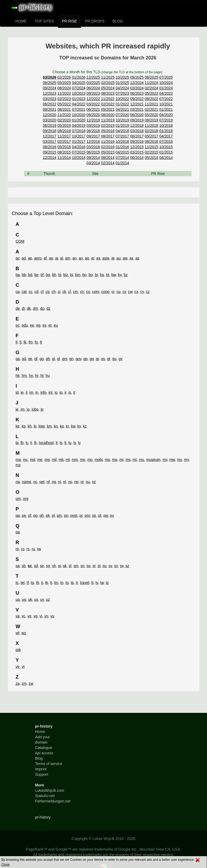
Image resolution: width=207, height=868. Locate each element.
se (42, 566)
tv (97, 583)
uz (48, 599)
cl (69, 292)
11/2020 (64, 115)
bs (102, 275)
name (27, 482)
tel (23, 583)
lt (65, 443)
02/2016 (108, 147)
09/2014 (93, 158)
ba (18, 275)
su (105, 566)
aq (87, 258)
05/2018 (108, 131)
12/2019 (93, 120)
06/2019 (50, 125)
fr (41, 342)
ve (30, 616)
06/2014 (137, 158)
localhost (46, 443)
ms (128, 460)
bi (60, 275)
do (42, 308)
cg (48, 292)
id (17, 392)
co (88, 292)
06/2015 (93, 152)
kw (73, 426)
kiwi (42, 426)
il (26, 392)
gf (36, 359)
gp (85, 359)
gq (92, 359)
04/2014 (166, 158)
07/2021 (79, 109)
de (18, 308)
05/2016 (64, 147)
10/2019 (122, 120)
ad (24, 258)
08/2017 (108, 136)
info (43, 392)
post (74, 515)
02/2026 (64, 77)
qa (18, 532)
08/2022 (152, 99)
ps (94, 515)
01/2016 (122, 147)
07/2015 (79, 152)
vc (24, 616)
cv (124, 292)
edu (25, 325)
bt (108, 275)
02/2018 (152, 131)
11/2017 (64, 136)
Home (40, 732)
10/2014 (79, 158)
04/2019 (79, 125)
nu (88, 482)
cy (142, 292)
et (50, 325)
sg (48, 566)
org (26, 499)
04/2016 (79, 147)
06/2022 (50, 104)
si (59, 566)
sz (127, 566)
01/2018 (166, 131)
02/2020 (64, 120)
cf (42, 292)
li (31, 443)
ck (64, 292)
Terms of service (49, 764)
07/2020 (122, 115)
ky (79, 426)
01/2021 (166, 109)
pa (18, 515)
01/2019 (122, 125)
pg (36, 515)
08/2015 (64, 152)
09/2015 (50, 152)
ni (59, 482)
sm (76, 566)
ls (61, 443)
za (18, 683)
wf (18, 633)
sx (116, 566)
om (18, 499)
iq (61, 392)
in (37, 392)
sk (65, 566)
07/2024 (79, 88)
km (49, 426)
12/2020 (50, 115)
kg (24, 426)
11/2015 (152, 147)
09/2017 (93, 136)
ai (56, 258)
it (74, 392)
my (186, 460)
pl (53, 515)
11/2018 (152, 125)
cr (113, 292)
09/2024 (50, 88)
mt (135, 460)
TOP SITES (44, 21)
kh (30, 426)
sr (94, 566)
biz (66, 275)
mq (115, 460)
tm (56, 583)
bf (42, 275)
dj (23, 308)
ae (30, 258)
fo (36, 342)
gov (79, 359)
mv (165, 460)
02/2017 (64, 142)
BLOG (118, 21)
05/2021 (108, 109)
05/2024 (108, 88)
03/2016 (93, 147)
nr (82, 482)
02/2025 (108, 83)
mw (172, 460)
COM (20, 241)
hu (48, 376)
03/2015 (137, 152)
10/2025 (122, 77)
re (17, 549)
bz (126, 275)
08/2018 (64, 131)
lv (75, 443)
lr (57, 443)
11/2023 (64, 93)
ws (24, 633)
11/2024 (152, 83)
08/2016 (152, 142)
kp (62, 426)
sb (24, 566)
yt (23, 667)
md (32, 460)
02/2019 (108, 125)
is (70, 392)
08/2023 (108, 93)
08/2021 (64, 109)
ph (42, 515)
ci (59, 292)
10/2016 (122, 142)
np (76, 482)
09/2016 (137, 142)
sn (82, 566)
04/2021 (122, 109)
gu (114, 359)
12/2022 (93, 99)
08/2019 (152, 120)
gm (65, 359)
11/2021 (152, 104)
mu (141, 460)
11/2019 (108, 120)
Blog (39, 758)
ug (24, 599)
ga (18, 359)
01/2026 (79, 77)
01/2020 (79, 120)
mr (122, 460)
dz (48, 308)
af (45, 258)
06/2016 (50, 147)
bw (114, 275)
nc (35, 482)
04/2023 (166, 93)
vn (46, 616)
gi (54, 359)
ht (42, 376)
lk (36, 443)
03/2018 (137, 131)
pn (66, 515)
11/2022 (108, 99)
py (112, 515)
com (96, 292)
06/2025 (50, 83)
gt (109, 359)
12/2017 (50, 136)
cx (136, 292)
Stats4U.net (45, 796)
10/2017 (79, 136)
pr (81, 515)
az (137, 258)
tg (32, 583)
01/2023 (79, 99)
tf (28, 583)
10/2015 (166, 147)
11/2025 (108, 77)
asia (106, 258)
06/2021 (93, 109)
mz (18, 465)
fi (17, 342)
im (31, 392)
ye (18, 667)
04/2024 (122, 88)
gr (97, 359)
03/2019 (93, 125)
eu (56, 325)
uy (42, 599)
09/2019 (137, 120)
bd (30, 275)
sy (122, 566)
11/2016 (108, 142)
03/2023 (50, 99)
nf (48, 482)
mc (26, 460)
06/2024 (93, 88)
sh (54, 566)
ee (32, 325)
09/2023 (93, 93)
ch (54, 292)
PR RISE (69, 21)
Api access (44, 753)
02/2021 (152, 109)
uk (30, 599)
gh (48, 359)
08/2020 (108, 115)
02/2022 (108, 104)
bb (24, 275)
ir (65, 392)
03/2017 (50, 142)
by (120, 275)
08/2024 (64, 88)
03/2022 (93, 104)
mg (47, 460)
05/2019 (64, 125)
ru (33, 549)
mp (107, 460)
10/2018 (166, 125)
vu (52, 616)
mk (61, 460)
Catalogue (44, 748)
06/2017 (137, 136)
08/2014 (108, 158)
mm (75, 460)
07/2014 (122, 158)
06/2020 (137, 115)
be (37, 275)
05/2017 (152, 136)
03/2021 (137, 109)
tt (92, 583)
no (70, 482)
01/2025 (122, 83)
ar (93, 258)
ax (131, 258)
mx (180, 460)
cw (130, 292)
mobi (99, 460)
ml (68, 460)
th (38, 583)
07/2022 (166, 99)
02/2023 (64, 99)
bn (84, 275)
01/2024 (166, 88)
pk (48, 515)
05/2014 (152, 158)
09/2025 (137, 77)
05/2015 (108, 152)
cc (31, 292)
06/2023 (137, 93)
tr (77, 583)
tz (107, 583)
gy (121, 359)
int (51, 392)
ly (79, 443)
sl (70, 566)
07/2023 (122, 93)
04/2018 (122, 131)
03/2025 (93, 83)
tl (51, 583)
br (96, 275)
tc (17, 583)
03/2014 (93, 163)
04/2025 (79, 83)
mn (83, 460)
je (17, 409)
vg (35, 616)
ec (18, 325)
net (42, 482)
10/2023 (79, 93)
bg (48, 275)
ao (81, 258)
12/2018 (137, 125)
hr (37, 376)
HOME (21, 21)
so (89, 566)
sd (36, 566)
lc (27, 443)
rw (39, 549)
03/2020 (50, 120)
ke (18, 426)
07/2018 (79, 131)
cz (148, 292)
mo (90, 460)
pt (100, 515)
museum (153, 460)
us (36, 599)
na (18, 482)
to (67, 583)
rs (28, 549)
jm (23, 409)
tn (62, 583)
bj (72, 275)
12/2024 (137, 83)
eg (38, 325)
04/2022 (79, 104)
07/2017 (122, 136)
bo (91, 275)
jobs (35, 409)
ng (54, 482)
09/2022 (137, 99)
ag (51, 258)
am (68, 258)
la (17, 443)
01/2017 (79, 142)
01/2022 (122, 104)
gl (58, 359)
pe (24, 515)
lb (22, 443)
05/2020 (152, 115)
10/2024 (166, 83)
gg (42, 359)
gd (24, 359)
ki (35, 426)
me (40, 460)
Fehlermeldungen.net (53, 801)
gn (71, 359)
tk (47, 583)
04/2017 (166, 136)
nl (65, 482)
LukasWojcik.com (50, 790)
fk (25, 342)
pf (30, 515)
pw (106, 515)
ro (23, 549)
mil (54, 460)
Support (42, 774)
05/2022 (64, 104)
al (62, 258)
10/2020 (79, 115)
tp (72, 583)
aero (38, 258)
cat (24, 292)
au (119, 258)
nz (94, 482)
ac (18, 258)
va (18, 616)
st (99, 566)
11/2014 (64, 158)
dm (35, 308)
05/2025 (64, 83)
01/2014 (122, 163)
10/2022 (122, 99)
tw (102, 583)
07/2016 (166, 142)
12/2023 (50, 93)
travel (85, 583)
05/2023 (152, 93)
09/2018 (50, 131)
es (44, 325)
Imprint (41, 769)
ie (22, 392)
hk (18, 376)
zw (31, 683)
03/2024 (137, 88)
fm (31, 342)
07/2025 (166, 77)
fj (20, 342)
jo (28, 409)
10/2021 (166, 104)
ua (18, 599)
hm (24, 376)
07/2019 (166, 120)
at (113, 258)
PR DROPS (95, 21)
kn (56, 426)
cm (75, 292)
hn (31, 376)
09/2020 (93, 115)
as (98, 258)
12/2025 (93, 77)
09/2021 (50, 109)
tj (42, 583)
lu (70, 443)
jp (42, 409)
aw (125, 258)
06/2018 (93, 131)
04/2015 (122, 152)
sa (18, 566)
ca (18, 292)
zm (24, 683)
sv (110, 566)
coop (105, 292)
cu (118, 292)
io (56, 392)
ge (30, 359)
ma (18, 460)
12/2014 (50, 158)
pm (59, 515)
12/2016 (93, 142)
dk (29, 308)
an (75, 258)
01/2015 (166, 152)
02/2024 (152, 88)
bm (78, 275)
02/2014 (108, 163)
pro (87, 515)
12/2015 (137, 147)
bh (54, 275)
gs (103, 359)
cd (36, 292)
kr (67, 426)
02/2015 (152, 152)
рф (18, 650)
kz (85, 426)
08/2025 (152, 77)
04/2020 (166, 115)
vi (41, 616)
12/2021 (137, 104)
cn (82, 292)
